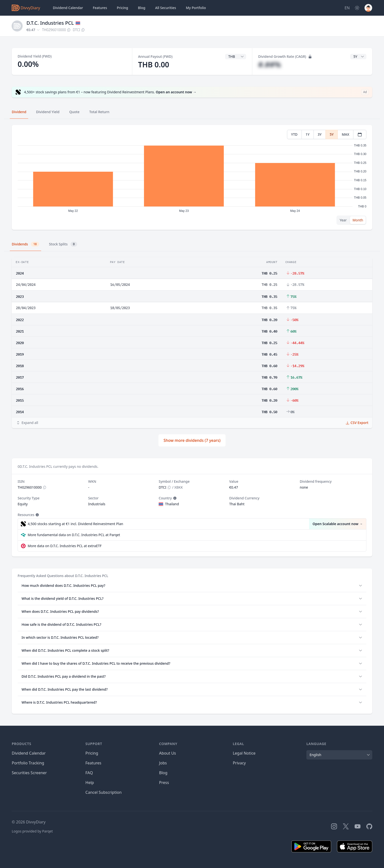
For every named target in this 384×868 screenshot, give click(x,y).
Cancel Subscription (104, 792)
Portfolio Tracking (28, 763)
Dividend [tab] (19, 112)
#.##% (270, 65)
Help (90, 783)
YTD (294, 134)
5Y (332, 134)
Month (358, 220)
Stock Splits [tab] (63, 244)
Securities (165, 8)
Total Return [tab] (99, 112)
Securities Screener (29, 773)
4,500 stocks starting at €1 (75, 524)
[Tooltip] (174, 498)
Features (100, 8)
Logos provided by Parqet (32, 831)
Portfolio (196, 8)
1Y (308, 134)
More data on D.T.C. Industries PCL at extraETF (65, 546)
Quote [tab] (74, 112)
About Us (168, 753)
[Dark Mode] (357, 8)
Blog (163, 773)
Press (164, 783)
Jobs (163, 763)
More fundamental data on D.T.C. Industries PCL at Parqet (74, 535)
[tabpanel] (192, 177)
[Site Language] (347, 8)
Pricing (122, 8)
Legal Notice (244, 753)
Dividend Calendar (68, 8)
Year (343, 220)
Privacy (239, 763)
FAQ (89, 773)
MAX (345, 134)
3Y (320, 134)
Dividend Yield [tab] (48, 112)
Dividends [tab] (25, 244)
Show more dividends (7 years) (192, 440)
